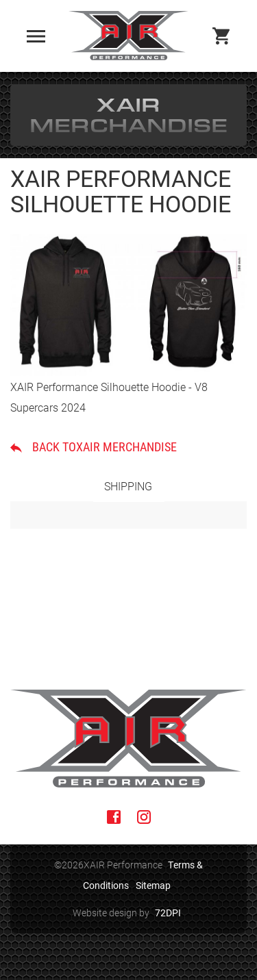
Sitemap (153, 885)
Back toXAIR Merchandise (94, 447)
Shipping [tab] (128, 486)
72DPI (168, 913)
